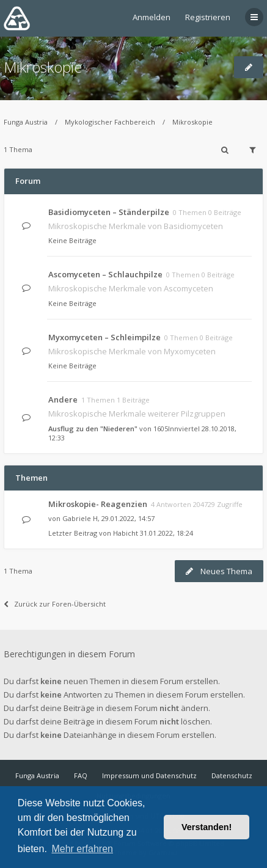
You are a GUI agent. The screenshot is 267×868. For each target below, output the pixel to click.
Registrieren (208, 17)
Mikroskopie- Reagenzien (98, 504)
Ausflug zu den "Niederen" (93, 429)
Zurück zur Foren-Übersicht (55, 604)
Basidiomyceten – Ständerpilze (109, 212)
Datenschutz (232, 775)
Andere (63, 399)
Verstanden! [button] (207, 827)
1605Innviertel (177, 429)
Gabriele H (80, 518)
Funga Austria (26, 122)
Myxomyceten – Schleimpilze (104, 337)
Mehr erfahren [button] (82, 849)
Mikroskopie (43, 67)
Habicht (126, 533)
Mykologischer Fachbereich (110, 122)
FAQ (81, 775)
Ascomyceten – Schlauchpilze (105, 274)
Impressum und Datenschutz (149, 775)
